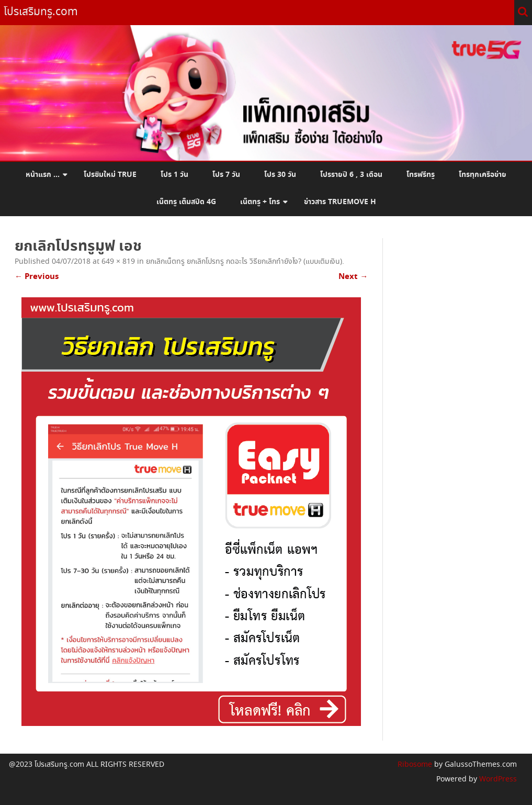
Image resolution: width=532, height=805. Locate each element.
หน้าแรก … (43, 175)
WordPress (497, 779)
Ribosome (415, 765)
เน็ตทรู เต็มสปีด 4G (186, 202)
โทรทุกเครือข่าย (483, 175)
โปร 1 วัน (174, 175)
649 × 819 (118, 262)
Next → (353, 277)
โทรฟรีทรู (421, 175)
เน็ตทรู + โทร (260, 202)
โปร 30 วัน (280, 175)
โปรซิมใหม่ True (110, 175)
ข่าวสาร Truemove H (340, 202)
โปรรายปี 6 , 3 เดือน (351, 175)
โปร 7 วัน (226, 175)
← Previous (37, 277)
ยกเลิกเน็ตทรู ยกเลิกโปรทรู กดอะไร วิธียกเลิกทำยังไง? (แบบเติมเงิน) (244, 262)
